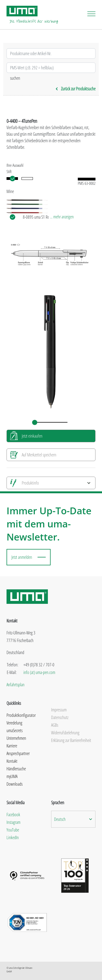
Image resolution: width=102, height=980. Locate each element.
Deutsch (60, 819)
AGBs (55, 725)
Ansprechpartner (18, 753)
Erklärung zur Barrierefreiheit (71, 740)
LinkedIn (13, 838)
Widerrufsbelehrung (65, 733)
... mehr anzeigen (62, 217)
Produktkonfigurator (21, 715)
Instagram (13, 822)
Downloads (15, 784)
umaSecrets (15, 730)
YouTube (13, 830)
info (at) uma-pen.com (39, 672)
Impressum (59, 710)
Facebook (13, 815)
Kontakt (12, 761)
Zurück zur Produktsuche (75, 89)
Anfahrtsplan (16, 685)
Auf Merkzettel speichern (39, 455)
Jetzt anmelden (22, 557)
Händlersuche (16, 769)
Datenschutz (60, 717)
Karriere (12, 746)
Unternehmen (16, 738)
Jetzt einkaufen (32, 436)
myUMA (12, 776)
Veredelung (14, 723)
